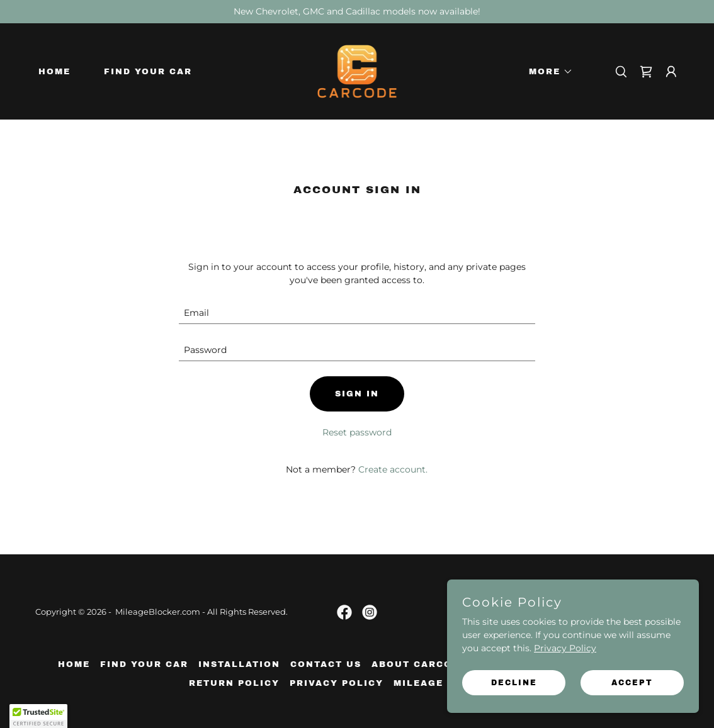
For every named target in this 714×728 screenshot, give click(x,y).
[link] (357, 70)
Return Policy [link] (234, 683)
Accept (632, 683)
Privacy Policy (565, 648)
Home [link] (54, 72)
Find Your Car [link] (148, 72)
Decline (514, 683)
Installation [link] (239, 664)
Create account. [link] (393, 469)
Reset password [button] (357, 432)
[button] (547, 72)
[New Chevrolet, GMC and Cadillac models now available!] (357, 12)
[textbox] (357, 313)
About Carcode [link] (419, 664)
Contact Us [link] (326, 664)
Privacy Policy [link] (337, 683)
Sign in (357, 394)
